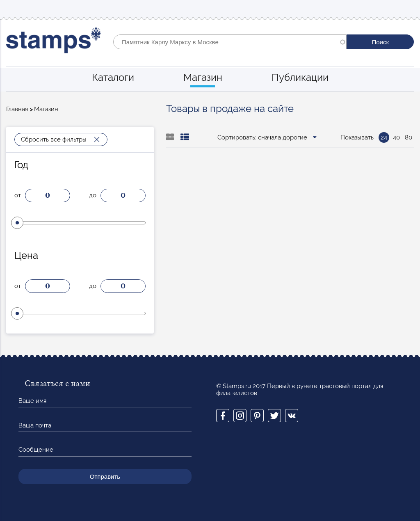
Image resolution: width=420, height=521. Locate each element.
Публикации (300, 77)
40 (396, 137)
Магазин (203, 77)
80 (409, 137)
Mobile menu (407, 9)
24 (384, 137)
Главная (17, 109)
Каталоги (113, 77)
